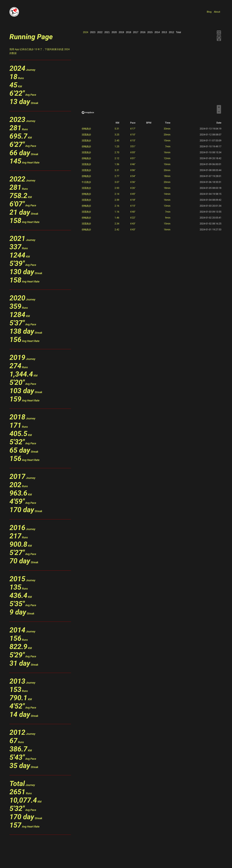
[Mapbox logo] (88, 113)
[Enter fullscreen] (219, 33)
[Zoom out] (219, 111)
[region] (152, 71)
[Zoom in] (219, 107)
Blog (209, 12)
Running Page (31, 37)
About (217, 12)
